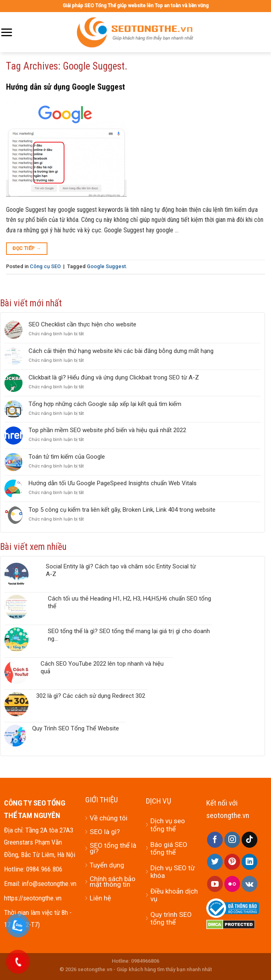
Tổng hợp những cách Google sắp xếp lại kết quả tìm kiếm (105, 404)
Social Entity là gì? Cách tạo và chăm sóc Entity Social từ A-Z (121, 570)
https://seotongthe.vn (33, 898)
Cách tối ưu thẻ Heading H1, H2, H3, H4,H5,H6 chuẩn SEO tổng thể (129, 602)
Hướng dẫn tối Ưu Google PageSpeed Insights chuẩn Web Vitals (113, 483)
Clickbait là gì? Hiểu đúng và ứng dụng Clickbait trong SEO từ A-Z (114, 377)
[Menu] (6, 32)
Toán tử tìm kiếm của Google (67, 457)
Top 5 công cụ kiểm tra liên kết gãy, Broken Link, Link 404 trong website (122, 510)
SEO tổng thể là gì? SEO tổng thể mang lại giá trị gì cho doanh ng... (129, 635)
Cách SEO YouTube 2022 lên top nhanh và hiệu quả (102, 667)
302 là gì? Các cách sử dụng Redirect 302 (91, 696)
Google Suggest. (107, 266)
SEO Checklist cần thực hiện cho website (82, 324)
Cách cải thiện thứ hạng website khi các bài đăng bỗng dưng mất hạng (121, 351)
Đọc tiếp (27, 249)
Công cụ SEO (45, 266)
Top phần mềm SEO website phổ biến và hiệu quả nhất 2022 (107, 430)
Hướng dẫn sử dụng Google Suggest (66, 87)
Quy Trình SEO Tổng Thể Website (76, 728)
